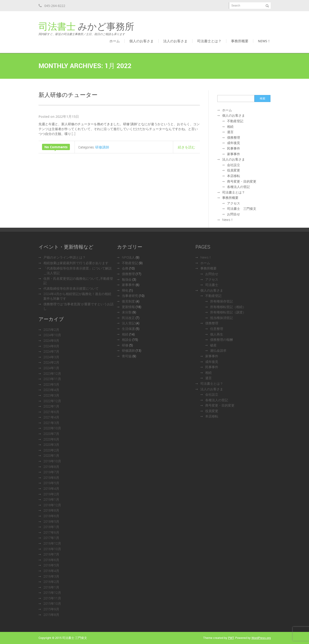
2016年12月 (52, 543)
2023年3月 (51, 395)
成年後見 (234, 143)
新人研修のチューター (68, 95)
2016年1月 (51, 587)
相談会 (127, 340)
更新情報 (128, 307)
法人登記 (128, 323)
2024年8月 (51, 346)
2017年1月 (51, 538)
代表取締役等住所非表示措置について (71, 288)
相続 (230, 126)
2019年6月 (51, 478)
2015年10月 (52, 603)
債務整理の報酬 (221, 340)
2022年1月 (51, 406)
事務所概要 (240, 41)
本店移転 (234, 176)
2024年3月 (51, 357)
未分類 (127, 312)
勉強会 (127, 279)
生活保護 (128, 329)
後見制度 (128, 301)
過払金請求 (218, 350)
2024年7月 (51, 351)
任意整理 (217, 329)
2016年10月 (52, 549)
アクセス (234, 203)
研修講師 (102, 147)
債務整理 (234, 137)
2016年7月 (51, 554)
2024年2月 (51, 362)
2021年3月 (51, 423)
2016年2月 (51, 582)
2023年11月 (52, 379)
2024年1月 (51, 368)
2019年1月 (51, 499)
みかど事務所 (86, 29)
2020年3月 (51, 445)
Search (236, 6)
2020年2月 (51, 450)
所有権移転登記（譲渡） (228, 312)
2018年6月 (51, 516)
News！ (264, 41)
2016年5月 (51, 565)
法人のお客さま (175, 41)
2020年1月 (51, 455)
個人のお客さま (141, 41)
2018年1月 (51, 527)
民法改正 (128, 318)
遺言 (230, 132)
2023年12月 (52, 373)
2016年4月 (51, 571)
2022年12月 (52, 401)
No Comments (56, 147)
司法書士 (212, 285)
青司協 (127, 356)
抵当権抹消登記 (221, 318)
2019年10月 (52, 461)
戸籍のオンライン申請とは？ (65, 257)
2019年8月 (51, 467)
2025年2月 (51, 330)
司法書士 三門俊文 (242, 209)
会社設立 (234, 165)
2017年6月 (51, 532)
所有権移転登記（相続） (228, 307)
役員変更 (234, 170)
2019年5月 (51, 483)
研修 (125, 345)
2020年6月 (51, 439)
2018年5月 (51, 521)
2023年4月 (51, 390)
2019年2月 (51, 494)
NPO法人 (128, 257)
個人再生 (217, 334)
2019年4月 (51, 488)
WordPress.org (261, 638)
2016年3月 (51, 576)
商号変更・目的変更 (242, 181)
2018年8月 (51, 510)
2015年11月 (52, 598)
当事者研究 (130, 296)
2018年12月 (52, 505)
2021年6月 (51, 412)
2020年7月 (51, 434)
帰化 (125, 290)
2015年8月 (51, 615)
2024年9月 (51, 340)
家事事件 (234, 154)
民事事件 (234, 148)
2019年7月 (51, 472)
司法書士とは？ (209, 41)
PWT (231, 638)
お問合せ (234, 214)
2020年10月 (52, 428)
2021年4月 (51, 417)
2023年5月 (51, 384)
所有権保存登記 (221, 301)
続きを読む (187, 147)
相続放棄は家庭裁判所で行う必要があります (76, 263)
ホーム (115, 41)
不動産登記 (235, 121)
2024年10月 (52, 335)
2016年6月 (51, 560)
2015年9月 (51, 609)
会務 (125, 268)
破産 (213, 345)
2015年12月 (52, 593)
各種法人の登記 (238, 187)
